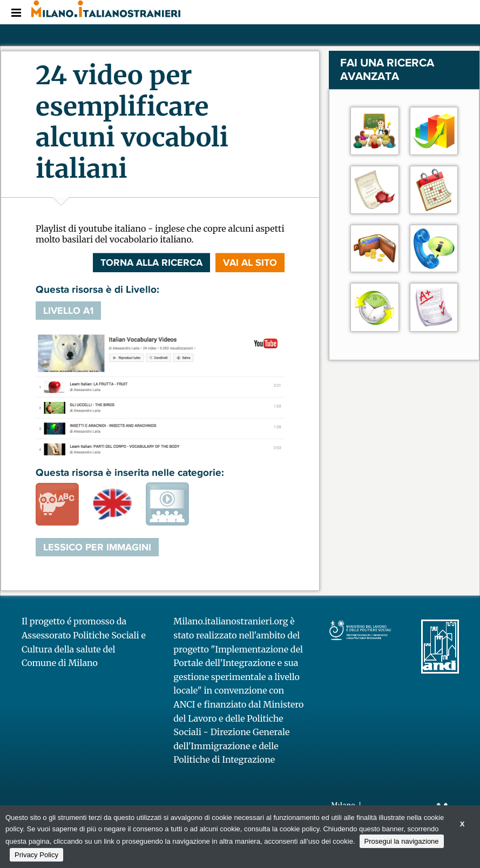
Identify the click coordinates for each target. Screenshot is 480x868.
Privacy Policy (36, 855)
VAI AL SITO (250, 263)
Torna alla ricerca (151, 263)
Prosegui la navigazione (402, 841)
